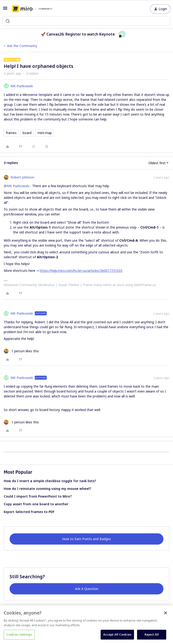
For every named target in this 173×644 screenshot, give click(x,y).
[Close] (166, 613)
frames (11, 133)
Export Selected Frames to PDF (29, 512)
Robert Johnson (22, 177)
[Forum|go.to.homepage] (32, 9)
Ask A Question (87, 589)
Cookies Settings (19, 634)
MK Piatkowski (22, 86)
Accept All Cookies (117, 634)
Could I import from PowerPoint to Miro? (38, 496)
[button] (5, 10)
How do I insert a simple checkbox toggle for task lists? (50, 481)
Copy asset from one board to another (36, 504)
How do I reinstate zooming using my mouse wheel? (47, 489)
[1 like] (21, 351)
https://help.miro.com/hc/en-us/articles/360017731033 (81, 271)
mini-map (45, 133)
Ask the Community (22, 46)
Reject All (152, 634)
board (27, 133)
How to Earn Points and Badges (86, 539)
